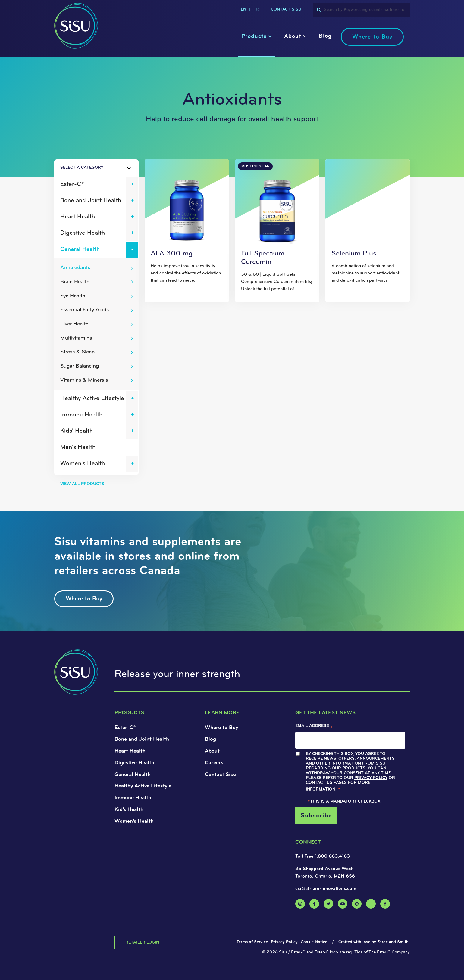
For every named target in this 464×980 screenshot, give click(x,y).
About (293, 37)
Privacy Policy (371, 778)
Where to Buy (372, 37)
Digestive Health (83, 233)
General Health (80, 249)
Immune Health (81, 415)
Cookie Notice (314, 942)
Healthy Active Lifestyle (92, 399)
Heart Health (78, 217)
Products (254, 37)
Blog (325, 36)
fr (256, 9)
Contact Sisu (286, 9)
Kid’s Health (129, 810)
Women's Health (83, 464)
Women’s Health (134, 821)
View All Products (82, 484)
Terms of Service (252, 942)
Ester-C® (72, 184)
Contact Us (319, 783)
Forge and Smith (393, 942)
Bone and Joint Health (91, 201)
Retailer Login (142, 942)
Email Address (314, 727)
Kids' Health (77, 431)
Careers (214, 763)
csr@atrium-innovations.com (326, 889)
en (243, 9)
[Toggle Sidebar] (118, 168)
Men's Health (78, 447)
